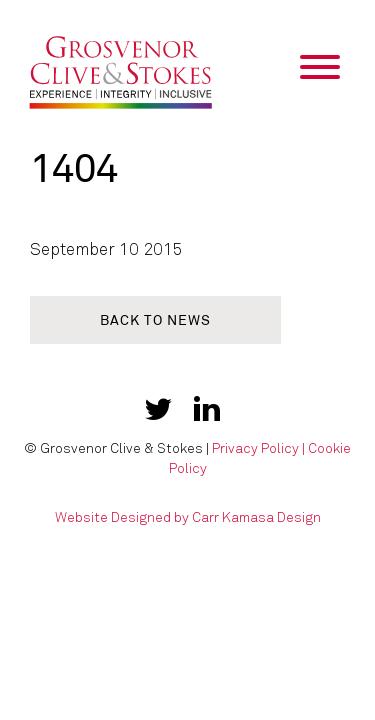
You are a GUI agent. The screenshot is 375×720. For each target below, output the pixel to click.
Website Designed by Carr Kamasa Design (188, 517)
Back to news (155, 320)
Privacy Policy (255, 448)
